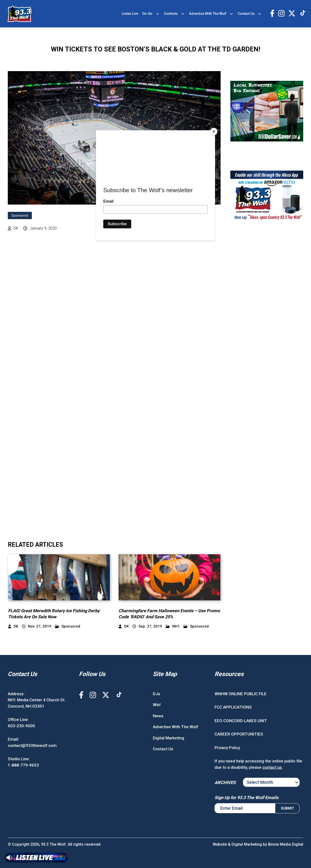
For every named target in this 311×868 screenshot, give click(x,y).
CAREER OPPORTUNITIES (239, 734)
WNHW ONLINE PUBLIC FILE (241, 694)
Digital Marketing (168, 738)
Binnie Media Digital (286, 844)
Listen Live (130, 14)
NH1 (173, 626)
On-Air (147, 14)
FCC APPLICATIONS (233, 707)
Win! (157, 705)
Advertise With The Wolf (208, 14)
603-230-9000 (21, 726)
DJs (156, 694)
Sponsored (20, 215)
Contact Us (246, 14)
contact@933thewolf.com (32, 745)
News (158, 716)
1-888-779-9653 (23, 765)
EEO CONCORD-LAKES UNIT (241, 721)
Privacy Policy (227, 748)
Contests (171, 14)
